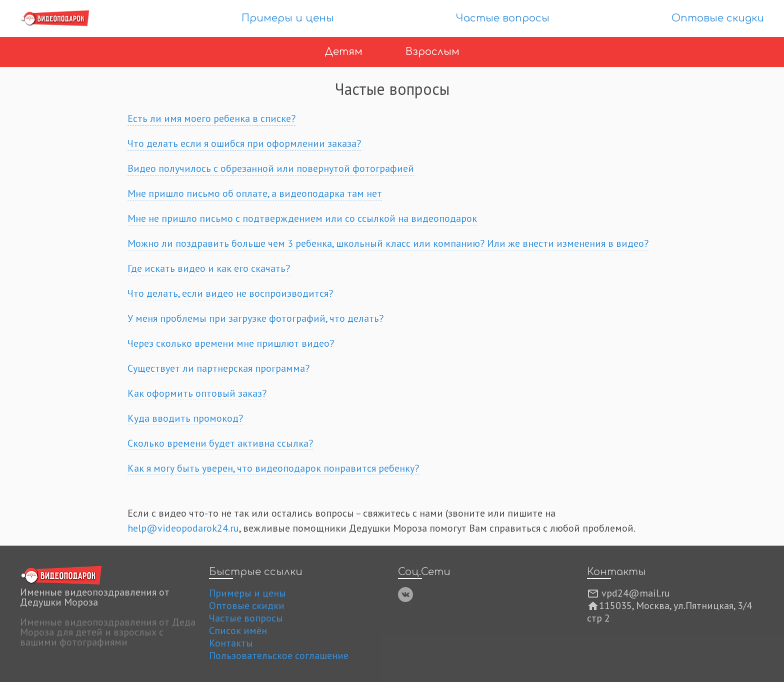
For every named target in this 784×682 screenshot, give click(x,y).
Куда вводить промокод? (185, 418)
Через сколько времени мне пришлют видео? (231, 343)
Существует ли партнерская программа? (218, 368)
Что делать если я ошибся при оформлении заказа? (244, 143)
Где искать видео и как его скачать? (209, 268)
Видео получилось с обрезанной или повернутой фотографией (271, 168)
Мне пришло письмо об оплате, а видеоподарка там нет (255, 193)
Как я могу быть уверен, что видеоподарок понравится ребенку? (273, 468)
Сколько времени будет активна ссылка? (220, 443)
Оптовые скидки (718, 18)
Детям (345, 52)
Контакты (231, 643)
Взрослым (432, 52)
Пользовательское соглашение (279, 656)
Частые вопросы (502, 18)
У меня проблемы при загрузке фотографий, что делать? (255, 318)
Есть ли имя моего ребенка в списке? (211, 118)
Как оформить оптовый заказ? (197, 393)
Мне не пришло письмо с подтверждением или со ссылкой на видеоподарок (302, 218)
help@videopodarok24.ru (183, 528)
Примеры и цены (288, 18)
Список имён (238, 631)
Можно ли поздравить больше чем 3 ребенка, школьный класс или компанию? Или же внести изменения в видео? (388, 243)
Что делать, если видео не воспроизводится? (230, 293)
